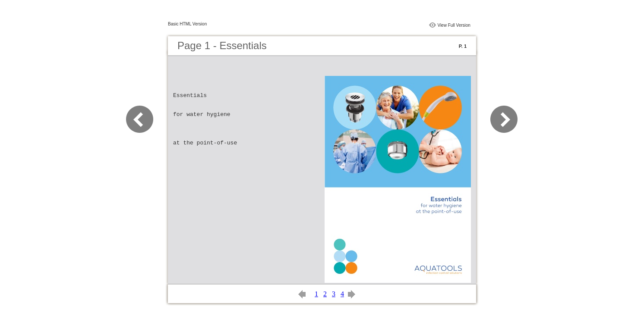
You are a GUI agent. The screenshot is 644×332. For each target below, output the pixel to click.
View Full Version (454, 25)
